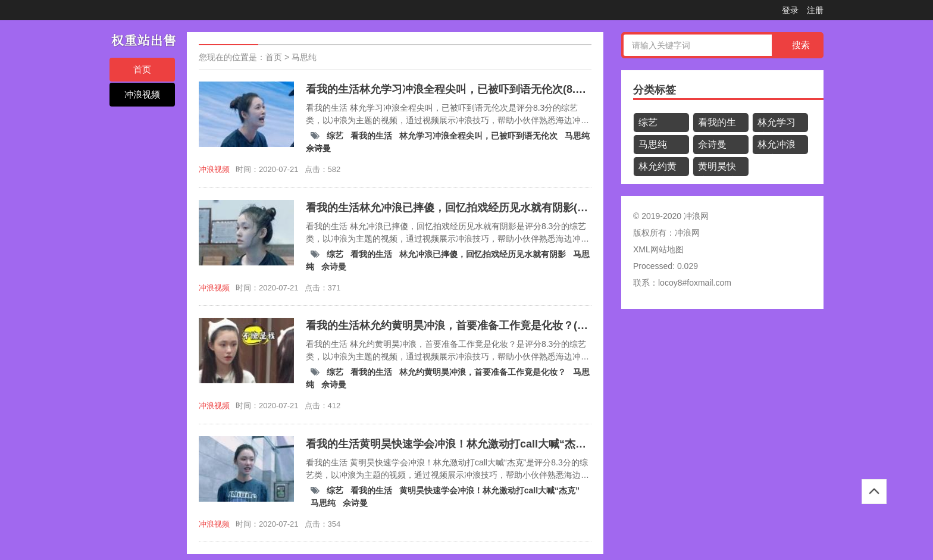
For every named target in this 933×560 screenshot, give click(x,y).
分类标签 (655, 90)
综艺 (336, 136)
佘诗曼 (318, 148)
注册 (815, 10)
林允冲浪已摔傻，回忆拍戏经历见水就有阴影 (484, 254)
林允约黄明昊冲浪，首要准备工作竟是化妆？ (484, 372)
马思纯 (304, 57)
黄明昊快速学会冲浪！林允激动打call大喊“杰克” (489, 490)
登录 (790, 10)
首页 (142, 69)
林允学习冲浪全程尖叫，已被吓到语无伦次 (480, 136)
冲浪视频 (142, 94)
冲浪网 (687, 233)
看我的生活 (372, 136)
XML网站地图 (658, 249)
